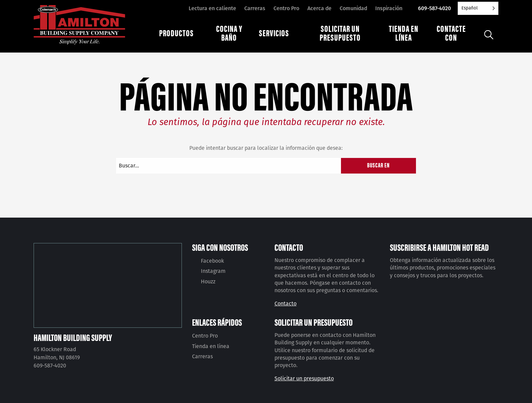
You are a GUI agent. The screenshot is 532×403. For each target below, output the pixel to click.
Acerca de (319, 8)
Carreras (255, 8)
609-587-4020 (434, 8)
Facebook (212, 261)
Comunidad (353, 8)
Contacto (286, 304)
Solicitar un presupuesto (304, 378)
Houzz (208, 281)
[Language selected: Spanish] (478, 8)
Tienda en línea (211, 346)
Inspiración (389, 8)
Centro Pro (286, 8)
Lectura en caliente (212, 8)
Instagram (213, 271)
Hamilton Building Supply (73, 337)
